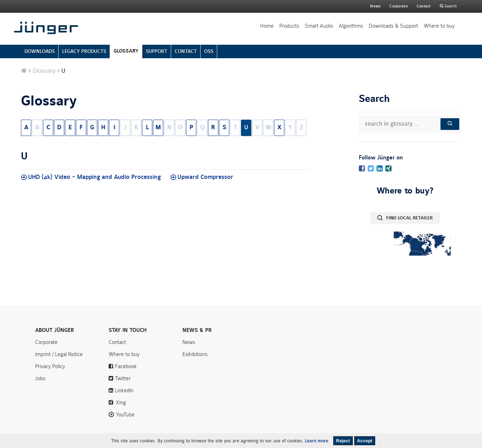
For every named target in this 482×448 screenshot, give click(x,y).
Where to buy (439, 26)
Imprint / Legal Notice (59, 354)
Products (289, 26)
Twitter (123, 378)
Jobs (40, 378)
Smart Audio (319, 26)
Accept (365, 441)
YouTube (125, 415)
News (375, 6)
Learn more (317, 441)
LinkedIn (124, 390)
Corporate (46, 342)
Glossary (44, 71)
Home (267, 26)
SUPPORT (157, 51)
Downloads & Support (393, 26)
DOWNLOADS (40, 51)
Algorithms (351, 26)
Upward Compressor (205, 177)
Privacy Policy (50, 366)
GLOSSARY (126, 51)
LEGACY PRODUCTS (84, 51)
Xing (121, 403)
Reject (343, 441)
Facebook (126, 366)
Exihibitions (195, 354)
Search (450, 6)
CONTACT (186, 51)
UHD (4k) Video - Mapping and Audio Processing (94, 177)
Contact (424, 6)
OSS (209, 51)
